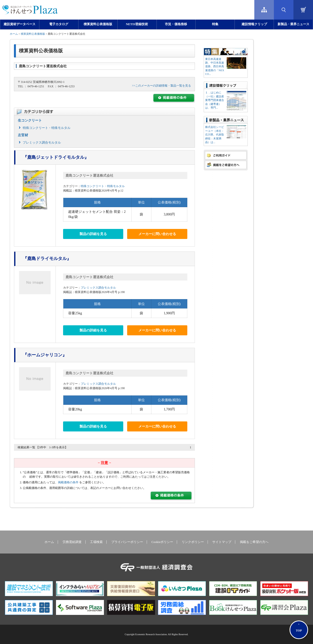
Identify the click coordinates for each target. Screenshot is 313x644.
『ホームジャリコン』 (45, 355)
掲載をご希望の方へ (254, 542)
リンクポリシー (193, 542)
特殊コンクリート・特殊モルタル (47, 128)
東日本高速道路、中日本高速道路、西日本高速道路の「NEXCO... (215, 67)
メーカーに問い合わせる (157, 234)
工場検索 (96, 542)
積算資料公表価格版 (98, 24)
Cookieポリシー (162, 542)
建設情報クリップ (254, 24)
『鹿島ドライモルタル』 (47, 259)
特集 (215, 24)
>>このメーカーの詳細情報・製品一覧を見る (161, 86)
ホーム (14, 34)
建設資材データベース (20, 24)
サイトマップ (222, 542)
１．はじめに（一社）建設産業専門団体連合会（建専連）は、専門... (215, 100)
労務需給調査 (72, 542)
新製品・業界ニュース (293, 24)
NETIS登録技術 (137, 24)
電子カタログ (59, 24)
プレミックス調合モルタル (42, 142)
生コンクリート (30, 120)
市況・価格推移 (176, 24)
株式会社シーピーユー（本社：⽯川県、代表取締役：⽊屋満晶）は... (215, 135)
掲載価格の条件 (68, 482)
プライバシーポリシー (127, 542)
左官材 (23, 135)
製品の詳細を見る (93, 234)
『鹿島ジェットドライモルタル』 (56, 157)
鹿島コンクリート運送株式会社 (89, 175)
